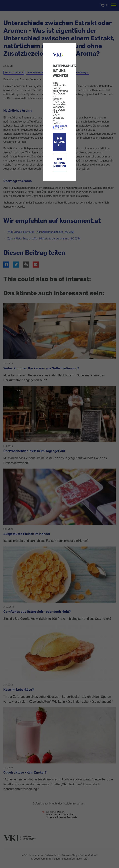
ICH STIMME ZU (59, 142)
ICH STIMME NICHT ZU (60, 163)
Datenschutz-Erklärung (61, 127)
